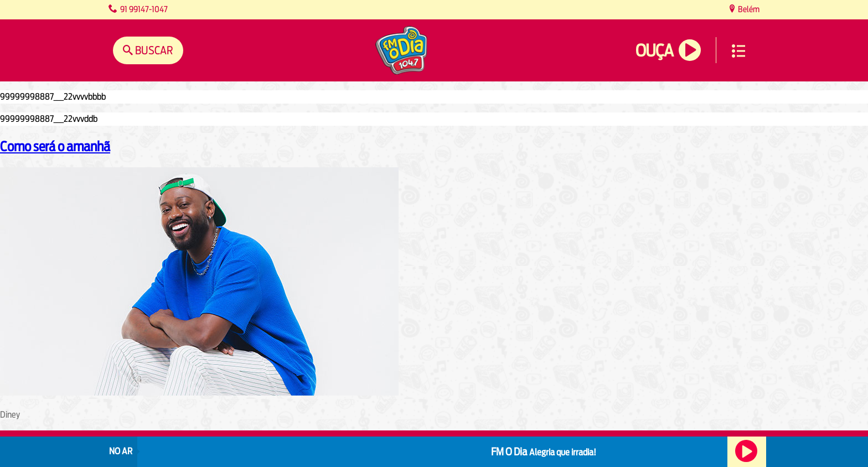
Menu (738, 51)
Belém (748, 9)
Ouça (654, 51)
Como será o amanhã (55, 146)
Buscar (153, 50)
